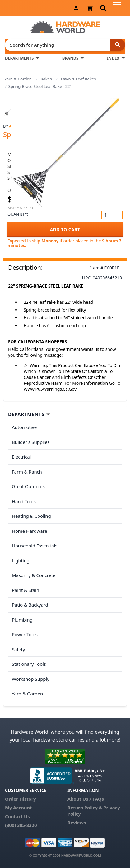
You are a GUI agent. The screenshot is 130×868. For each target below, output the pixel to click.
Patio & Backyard (30, 605)
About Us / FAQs (86, 799)
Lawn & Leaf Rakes (78, 79)
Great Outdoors (29, 486)
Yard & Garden (18, 79)
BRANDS (70, 58)
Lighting (21, 560)
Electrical (21, 457)
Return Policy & (85, 808)
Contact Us (17, 816)
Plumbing (22, 620)
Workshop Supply (31, 679)
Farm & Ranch (27, 472)
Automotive (24, 427)
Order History (21, 799)
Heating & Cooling (31, 516)
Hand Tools (24, 501)
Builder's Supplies (31, 442)
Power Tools (25, 634)
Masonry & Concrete (34, 575)
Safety (18, 649)
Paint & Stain (26, 590)
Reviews (77, 823)
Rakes (46, 79)
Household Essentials (35, 546)
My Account (18, 808)
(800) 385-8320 (21, 825)
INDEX (113, 58)
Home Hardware (30, 531)
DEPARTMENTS (19, 58)
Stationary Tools (29, 664)
